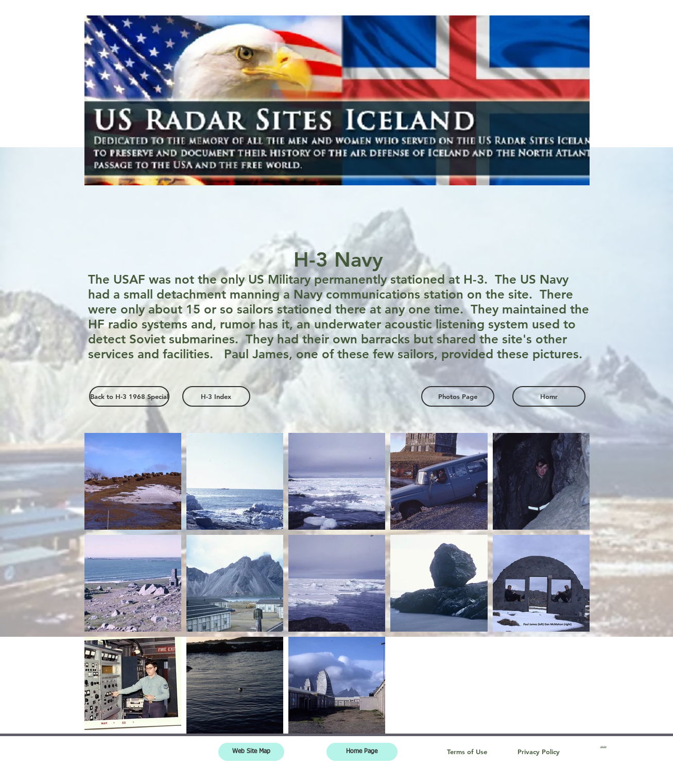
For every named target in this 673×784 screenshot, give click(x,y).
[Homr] (549, 396)
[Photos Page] (458, 396)
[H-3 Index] (216, 396)
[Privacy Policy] (539, 752)
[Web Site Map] (251, 752)
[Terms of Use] (467, 752)
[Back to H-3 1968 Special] (129, 396)
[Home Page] (362, 752)
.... (603, 745)
